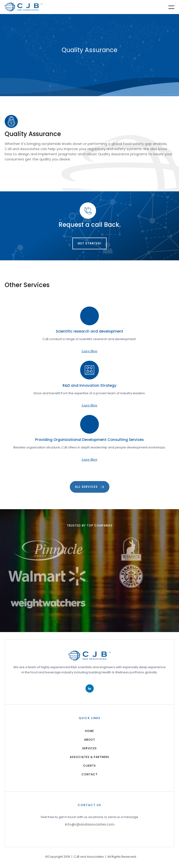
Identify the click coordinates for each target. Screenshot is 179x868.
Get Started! (89, 243)
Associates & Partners (89, 757)
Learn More (90, 351)
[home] (23, 7)
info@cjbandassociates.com (90, 824)
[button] (168, 7)
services (89, 748)
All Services (86, 490)
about (90, 740)
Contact (90, 774)
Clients (89, 766)
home (89, 731)
